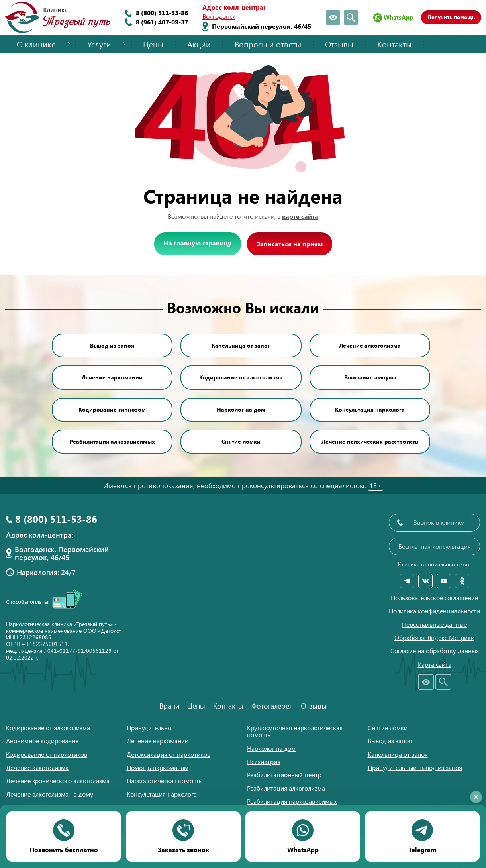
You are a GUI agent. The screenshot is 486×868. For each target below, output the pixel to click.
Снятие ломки (241, 441)
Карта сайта (435, 664)
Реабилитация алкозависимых (112, 441)
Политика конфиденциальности (434, 611)
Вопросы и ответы (268, 44)
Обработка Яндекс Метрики (434, 638)
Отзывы (339, 44)
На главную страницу (198, 243)
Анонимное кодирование (42, 741)
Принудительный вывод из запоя (415, 767)
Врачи (169, 706)
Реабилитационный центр (284, 775)
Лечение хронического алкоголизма (58, 781)
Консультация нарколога (370, 409)
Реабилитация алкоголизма (286, 788)
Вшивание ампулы (370, 377)
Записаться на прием (290, 244)
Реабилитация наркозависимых (292, 801)
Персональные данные (434, 624)
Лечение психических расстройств (370, 441)
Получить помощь (451, 17)
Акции (199, 44)
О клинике (36, 44)
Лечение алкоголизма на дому (50, 794)
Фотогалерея (272, 706)
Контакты (394, 44)
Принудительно (149, 728)
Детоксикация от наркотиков (169, 754)
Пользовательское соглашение (434, 598)
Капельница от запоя (241, 345)
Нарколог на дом (241, 409)
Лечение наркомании (112, 377)
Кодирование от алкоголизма (241, 377)
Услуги (99, 44)
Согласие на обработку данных (435, 651)
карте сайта (300, 216)
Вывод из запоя (112, 345)
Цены (153, 44)
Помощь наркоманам (158, 767)
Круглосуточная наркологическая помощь (295, 731)
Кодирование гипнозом (112, 409)
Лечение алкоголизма (370, 345)
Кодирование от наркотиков (47, 754)
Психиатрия (264, 761)
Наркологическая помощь (164, 781)
